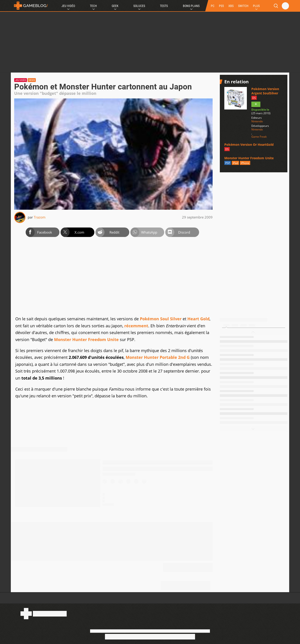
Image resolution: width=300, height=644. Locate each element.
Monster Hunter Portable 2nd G (158, 357)
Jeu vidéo (21, 80)
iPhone (245, 163)
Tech (93, 6)
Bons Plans (191, 6)
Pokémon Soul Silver (161, 319)
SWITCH (243, 6)
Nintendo (257, 121)
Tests (164, 6)
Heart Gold (198, 319)
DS (254, 98)
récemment (136, 326)
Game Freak (259, 137)
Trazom (40, 217)
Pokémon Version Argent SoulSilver (265, 91)
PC (213, 6)
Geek (115, 6)
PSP (228, 163)
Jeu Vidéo (68, 6)
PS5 (221, 6)
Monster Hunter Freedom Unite (86, 339)
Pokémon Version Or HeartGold (249, 145)
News (32, 80)
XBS (231, 6)
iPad (235, 163)
